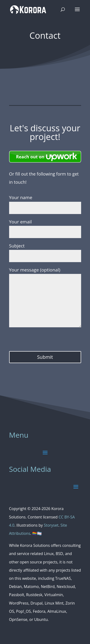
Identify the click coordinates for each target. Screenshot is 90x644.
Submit (45, 357)
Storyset (51, 525)
